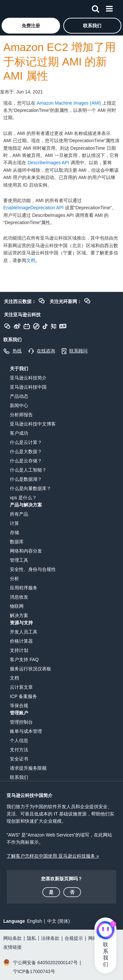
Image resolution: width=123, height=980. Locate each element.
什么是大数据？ (26, 451)
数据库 (17, 542)
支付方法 (19, 750)
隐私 (31, 938)
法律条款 (50, 938)
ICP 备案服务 (23, 696)
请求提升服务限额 (28, 768)
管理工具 (19, 560)
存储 (14, 532)
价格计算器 (21, 641)
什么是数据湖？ (26, 479)
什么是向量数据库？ (31, 488)
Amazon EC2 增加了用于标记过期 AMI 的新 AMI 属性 (60, 62)
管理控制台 (21, 722)
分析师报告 (21, 415)
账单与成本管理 (26, 731)
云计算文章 (21, 687)
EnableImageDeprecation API (33, 208)
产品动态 (19, 396)
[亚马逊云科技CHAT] (105, 931)
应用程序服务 (24, 588)
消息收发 (19, 597)
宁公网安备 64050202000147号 (45, 963)
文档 (31, 260)
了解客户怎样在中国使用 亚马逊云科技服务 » (53, 856)
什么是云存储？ (26, 461)
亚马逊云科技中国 (28, 387)
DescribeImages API (48, 163)
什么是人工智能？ (28, 470)
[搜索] (95, 8)
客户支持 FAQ (24, 659)
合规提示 (74, 938)
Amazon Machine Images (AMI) (69, 103)
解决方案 (19, 615)
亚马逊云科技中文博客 (33, 424)
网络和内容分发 (26, 551)
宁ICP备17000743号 (34, 971)
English (34, 921)
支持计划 (19, 650)
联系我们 (19, 777)
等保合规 (19, 706)
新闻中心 (19, 405)
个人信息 (19, 740)
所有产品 (19, 514)
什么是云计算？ (26, 442)
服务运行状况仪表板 (31, 669)
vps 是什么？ (23, 498)
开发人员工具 (24, 632)
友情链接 (12, 947)
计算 (14, 523)
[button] (31, 26)
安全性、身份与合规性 (33, 569)
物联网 (17, 606)
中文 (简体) (59, 921)
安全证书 (19, 759)
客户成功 (19, 433)
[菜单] (109, 8)
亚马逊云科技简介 (28, 378)
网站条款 (12, 938)
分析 (14, 579)
